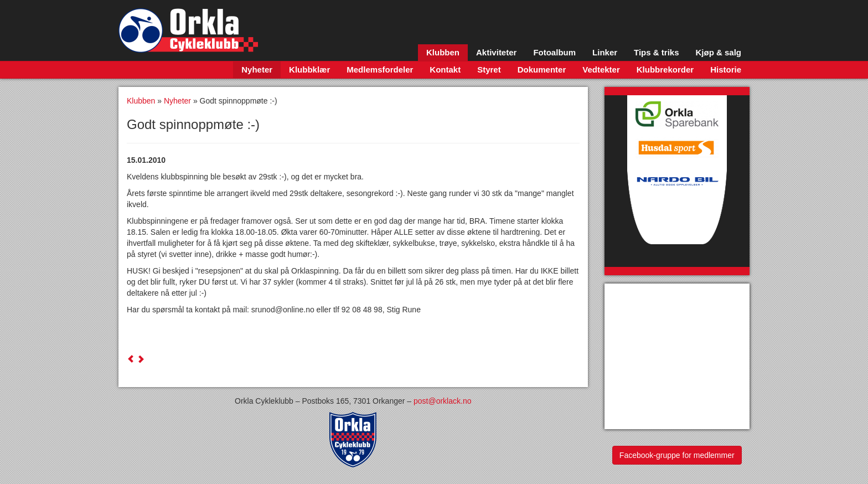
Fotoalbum (554, 52)
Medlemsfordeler (380, 69)
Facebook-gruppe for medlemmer (677, 455)
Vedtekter (601, 69)
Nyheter (257, 69)
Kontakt (445, 69)
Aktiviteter (496, 52)
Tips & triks (656, 52)
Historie (726, 69)
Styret (489, 69)
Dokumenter (542, 69)
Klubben (443, 52)
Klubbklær (309, 69)
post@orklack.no (442, 401)
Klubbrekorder (665, 69)
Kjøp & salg (718, 52)
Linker (605, 52)
